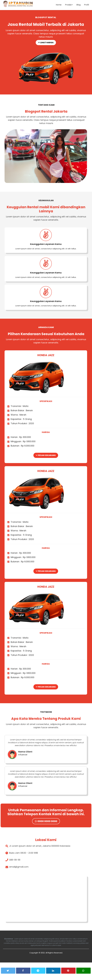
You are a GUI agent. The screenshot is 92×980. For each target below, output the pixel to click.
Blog (78, 5)
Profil (86, 5)
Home (58, 5)
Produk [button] (69, 5)
